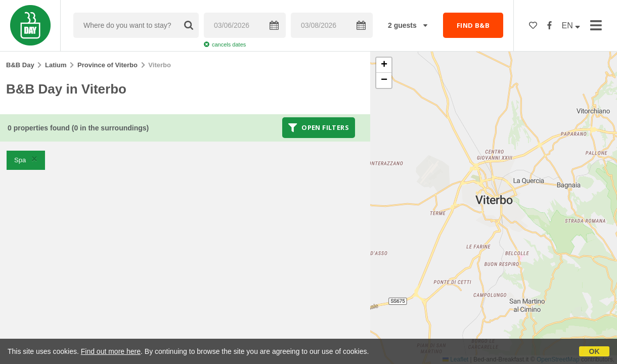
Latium (56, 65)
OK (594, 351)
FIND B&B (473, 25)
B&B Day (20, 65)
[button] (384, 65)
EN (571, 26)
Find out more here (111, 351)
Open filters (319, 127)
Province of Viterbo (107, 65)
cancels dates (225, 44)
